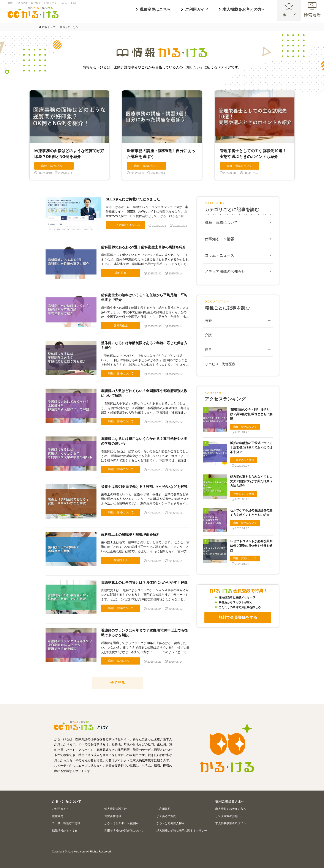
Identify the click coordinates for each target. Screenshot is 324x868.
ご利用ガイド (60, 809)
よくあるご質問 (166, 816)
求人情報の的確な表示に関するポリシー (182, 831)
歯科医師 (121, 273)
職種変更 (58, 816)
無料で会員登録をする (238, 618)
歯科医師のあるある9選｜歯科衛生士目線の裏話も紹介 (143, 247)
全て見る (118, 683)
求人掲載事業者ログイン (231, 823)
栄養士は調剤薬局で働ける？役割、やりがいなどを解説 (144, 487)
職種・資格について (121, 373)
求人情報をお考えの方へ (231, 809)
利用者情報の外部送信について (124, 831)
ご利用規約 (164, 809)
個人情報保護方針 (115, 809)
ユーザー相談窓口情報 (66, 823)
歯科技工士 (121, 560)
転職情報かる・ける (65, 831)
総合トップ (49, 27)
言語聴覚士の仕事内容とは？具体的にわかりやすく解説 (144, 582)
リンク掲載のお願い (228, 816)
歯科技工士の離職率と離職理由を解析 (130, 535)
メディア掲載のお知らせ (125, 225)
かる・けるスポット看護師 (121, 823)
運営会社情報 (113, 816)
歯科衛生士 (121, 325)
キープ (289, 17)
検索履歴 (312, 17)
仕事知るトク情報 (220, 239)
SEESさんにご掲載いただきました (133, 199)
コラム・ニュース (220, 255)
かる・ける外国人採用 (171, 823)
